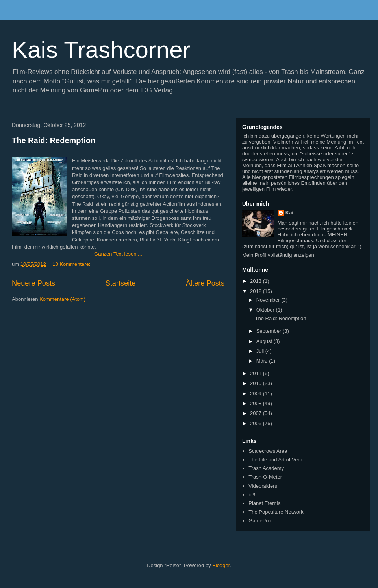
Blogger (221, 565)
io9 (252, 495)
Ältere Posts (205, 283)
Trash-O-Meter (265, 477)
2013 (257, 281)
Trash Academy (266, 468)
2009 (257, 394)
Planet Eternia (265, 503)
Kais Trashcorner (101, 50)
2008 (257, 403)
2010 (257, 383)
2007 (257, 413)
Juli (261, 351)
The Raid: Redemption (54, 140)
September (270, 331)
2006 (257, 423)
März (263, 361)
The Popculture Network (276, 512)
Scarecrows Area (268, 451)
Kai (289, 213)
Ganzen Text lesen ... (118, 254)
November (269, 300)
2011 (257, 373)
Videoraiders (263, 486)
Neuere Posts (33, 283)
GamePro (259, 521)
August (265, 341)
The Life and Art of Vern (275, 460)
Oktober (266, 310)
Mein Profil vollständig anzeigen (278, 255)
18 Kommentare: (71, 264)
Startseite (121, 283)
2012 (257, 291)
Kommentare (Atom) (62, 299)
